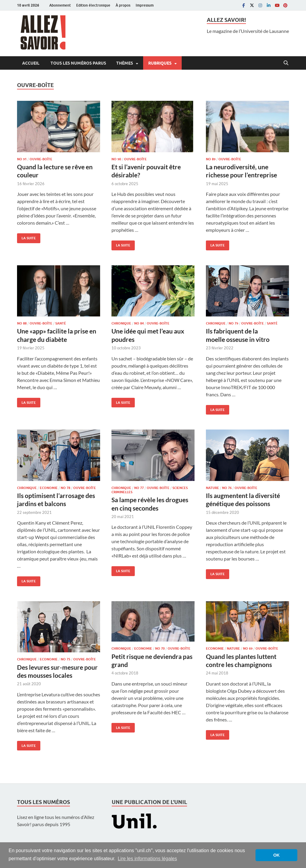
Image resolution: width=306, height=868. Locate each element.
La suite (26, 237)
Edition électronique (93, 5)
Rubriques (160, 63)
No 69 (248, 648)
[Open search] (286, 63)
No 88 (22, 323)
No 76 (227, 488)
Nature (212, 488)
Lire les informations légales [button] (147, 859)
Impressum (145, 5)
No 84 (139, 323)
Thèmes (125, 63)
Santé (61, 323)
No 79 (233, 323)
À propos (123, 5)
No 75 (65, 659)
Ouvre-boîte (41, 159)
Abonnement (60, 5)
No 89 (211, 159)
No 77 (139, 488)
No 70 (160, 648)
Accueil (31, 63)
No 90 (116, 159)
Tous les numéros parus (78, 63)
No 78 (65, 488)
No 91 (22, 159)
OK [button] (276, 855)
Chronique (121, 323)
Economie (49, 488)
